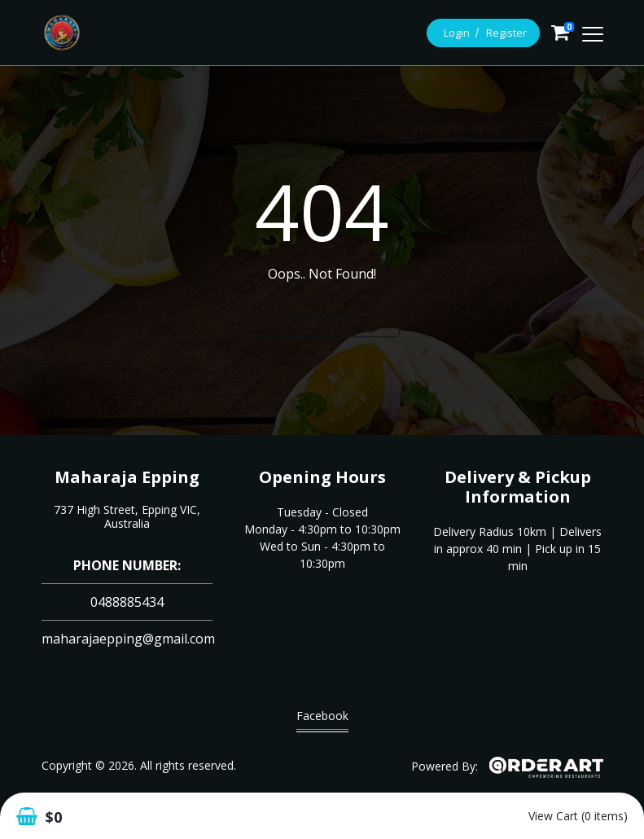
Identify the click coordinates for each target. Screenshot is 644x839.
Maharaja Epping (127, 477)
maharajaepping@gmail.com (128, 639)
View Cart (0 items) (578, 816)
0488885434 (127, 602)
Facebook (322, 720)
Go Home (322, 316)
